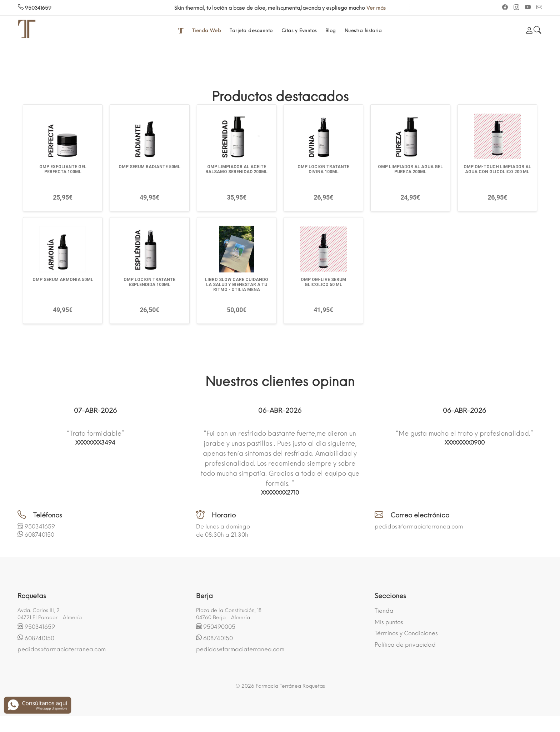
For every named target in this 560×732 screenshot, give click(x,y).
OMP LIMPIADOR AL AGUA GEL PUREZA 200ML (410, 169)
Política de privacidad (405, 645)
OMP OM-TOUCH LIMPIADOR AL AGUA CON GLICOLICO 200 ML (497, 169)
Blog (331, 31)
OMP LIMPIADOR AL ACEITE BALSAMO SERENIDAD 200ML (236, 169)
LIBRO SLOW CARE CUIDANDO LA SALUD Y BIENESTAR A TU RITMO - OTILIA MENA (237, 285)
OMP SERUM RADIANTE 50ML (149, 167)
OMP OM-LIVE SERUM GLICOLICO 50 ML (323, 282)
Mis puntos (389, 622)
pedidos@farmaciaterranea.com (419, 527)
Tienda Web (207, 31)
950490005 (219, 627)
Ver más (376, 8)
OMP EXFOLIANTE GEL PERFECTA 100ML (63, 169)
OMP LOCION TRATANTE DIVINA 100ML (323, 169)
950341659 (35, 8)
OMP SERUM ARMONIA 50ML (63, 280)
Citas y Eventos (299, 31)
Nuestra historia (363, 31)
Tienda (384, 611)
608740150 (39, 535)
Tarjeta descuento (251, 31)
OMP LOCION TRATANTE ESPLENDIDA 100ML (149, 282)
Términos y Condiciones (406, 633)
